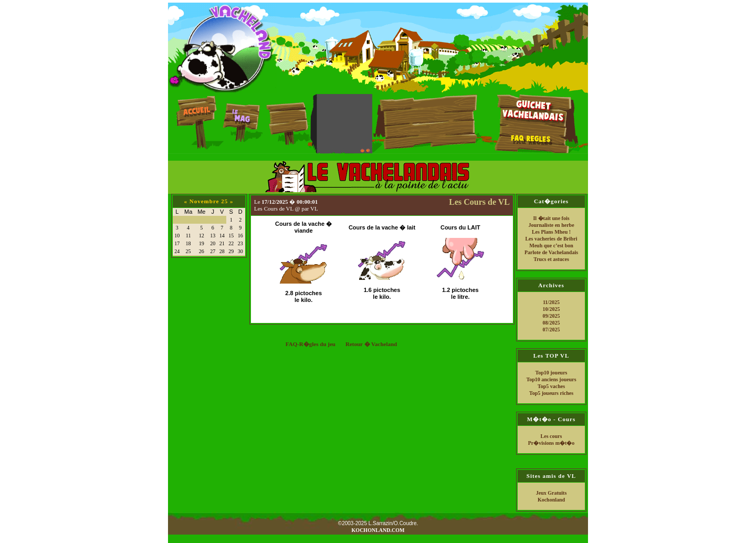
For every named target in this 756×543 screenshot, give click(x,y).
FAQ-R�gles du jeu (311, 344)
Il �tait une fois (551, 218)
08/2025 (552, 323)
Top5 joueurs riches (551, 393)
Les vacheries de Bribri (551, 239)
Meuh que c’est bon (551, 246)
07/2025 (552, 330)
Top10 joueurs (551, 373)
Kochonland (551, 500)
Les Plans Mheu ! (551, 232)
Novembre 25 (209, 201)
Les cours (552, 436)
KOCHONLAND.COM (378, 530)
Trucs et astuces (551, 259)
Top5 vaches (551, 386)
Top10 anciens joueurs (551, 379)
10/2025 (552, 309)
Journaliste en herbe (551, 225)
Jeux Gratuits (552, 493)
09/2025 (552, 316)
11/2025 (551, 302)
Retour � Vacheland (371, 344)
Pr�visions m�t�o (552, 443)
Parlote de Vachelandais (551, 252)
